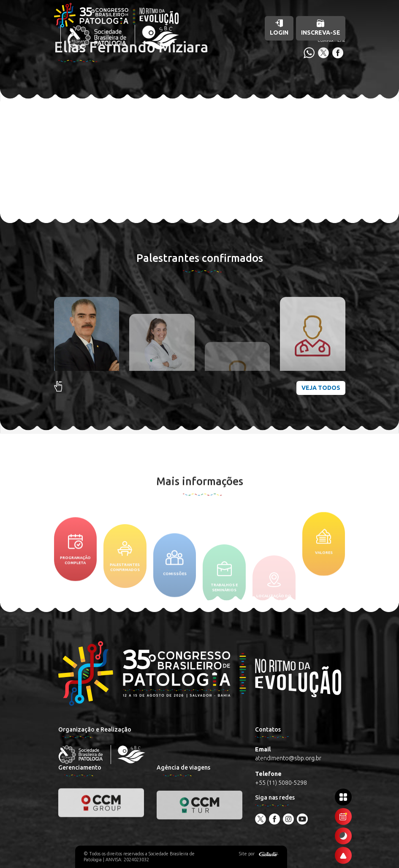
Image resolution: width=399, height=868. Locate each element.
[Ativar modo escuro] (343, 836)
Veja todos (321, 388)
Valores (324, 574)
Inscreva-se (321, 28)
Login (279, 28)
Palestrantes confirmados (125, 595)
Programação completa (75, 587)
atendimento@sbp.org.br (288, 758)
